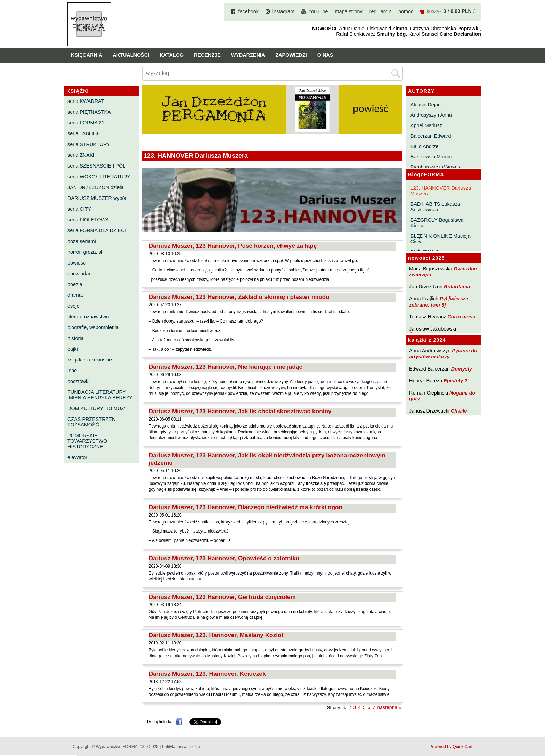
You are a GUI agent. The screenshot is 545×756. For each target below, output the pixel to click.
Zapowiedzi (291, 55)
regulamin (380, 11)
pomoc (406, 11)
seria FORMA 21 (86, 123)
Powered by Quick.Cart (451, 747)
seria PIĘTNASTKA (89, 112)
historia (75, 338)
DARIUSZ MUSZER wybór (97, 198)
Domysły (462, 369)
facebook (248, 11)
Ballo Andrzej (425, 146)
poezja (75, 284)
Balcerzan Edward (431, 136)
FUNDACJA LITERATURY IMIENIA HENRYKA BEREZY (100, 395)
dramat (75, 295)
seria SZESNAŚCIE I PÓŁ (96, 166)
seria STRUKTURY (89, 144)
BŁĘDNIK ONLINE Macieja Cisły (441, 239)
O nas (325, 55)
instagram (283, 11)
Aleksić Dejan (426, 105)
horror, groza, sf (85, 252)
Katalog (172, 55)
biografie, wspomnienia (93, 327)
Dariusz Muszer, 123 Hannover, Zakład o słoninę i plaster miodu (239, 297)
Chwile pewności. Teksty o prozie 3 (442, 414)
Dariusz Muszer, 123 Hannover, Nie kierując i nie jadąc (226, 367)
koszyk (434, 11)
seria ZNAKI (81, 155)
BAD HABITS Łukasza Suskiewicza (435, 207)
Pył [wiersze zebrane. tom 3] (439, 302)
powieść (76, 263)
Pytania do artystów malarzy (443, 354)
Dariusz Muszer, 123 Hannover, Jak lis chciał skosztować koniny (240, 411)
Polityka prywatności (181, 747)
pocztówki (78, 381)
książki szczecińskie (90, 360)
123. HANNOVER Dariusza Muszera (441, 191)
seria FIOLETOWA (88, 220)
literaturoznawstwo (88, 317)
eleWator (77, 457)
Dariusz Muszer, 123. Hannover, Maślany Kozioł (216, 635)
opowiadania (82, 274)
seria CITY (79, 209)
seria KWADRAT (86, 101)
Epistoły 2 (455, 381)
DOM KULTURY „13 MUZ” (97, 408)
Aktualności (131, 55)
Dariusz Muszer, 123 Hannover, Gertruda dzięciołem (222, 597)
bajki (73, 349)
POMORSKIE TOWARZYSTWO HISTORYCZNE (87, 441)
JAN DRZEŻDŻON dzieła (96, 187)
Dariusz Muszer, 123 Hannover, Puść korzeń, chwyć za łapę (233, 246)
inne (72, 371)
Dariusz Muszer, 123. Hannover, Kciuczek (207, 674)
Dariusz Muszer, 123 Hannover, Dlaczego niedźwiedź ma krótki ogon (246, 507)
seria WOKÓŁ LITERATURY (99, 177)
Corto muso (461, 317)
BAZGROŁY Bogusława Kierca (437, 223)
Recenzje (207, 55)
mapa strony (349, 11)
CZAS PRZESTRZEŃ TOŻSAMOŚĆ (91, 422)
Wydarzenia (248, 55)
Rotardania (457, 287)
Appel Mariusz (426, 125)
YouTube (318, 11)
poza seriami (82, 241)
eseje (73, 306)
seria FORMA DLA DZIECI (97, 230)
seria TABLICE (84, 133)
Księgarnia (87, 55)
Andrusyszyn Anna (431, 115)
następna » (389, 707)
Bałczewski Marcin (431, 157)
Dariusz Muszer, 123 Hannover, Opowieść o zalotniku (224, 558)
